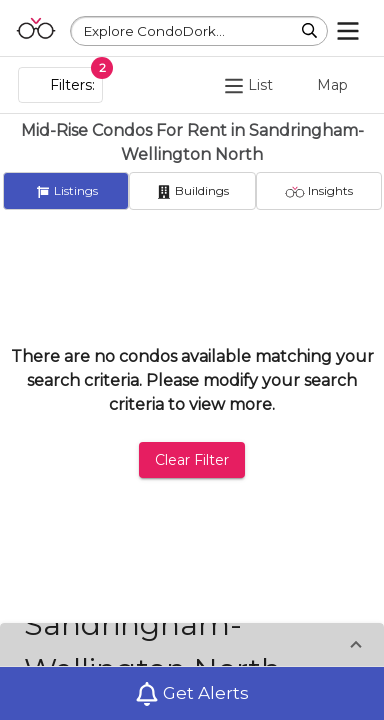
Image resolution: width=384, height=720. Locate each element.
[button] (192, 647)
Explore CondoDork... (154, 31)
